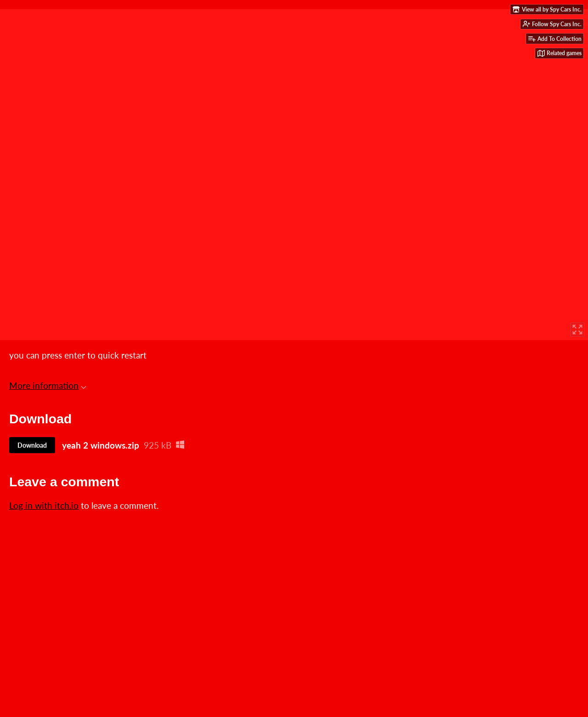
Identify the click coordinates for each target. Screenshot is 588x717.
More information (48, 385)
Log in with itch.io (44, 505)
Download (32, 445)
